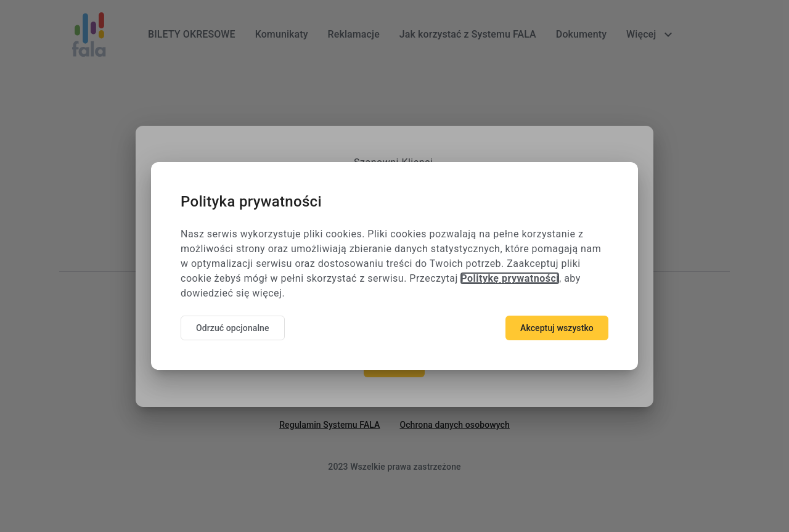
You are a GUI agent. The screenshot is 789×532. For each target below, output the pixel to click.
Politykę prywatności (510, 278)
